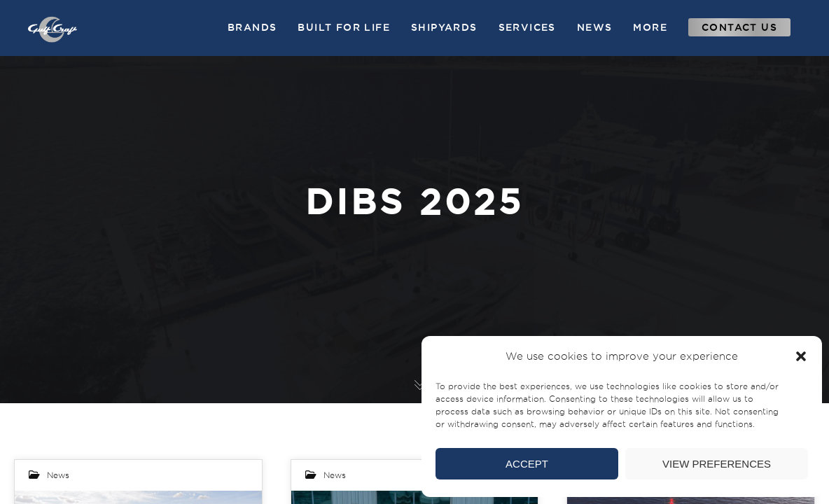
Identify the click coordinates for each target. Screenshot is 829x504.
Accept (527, 464)
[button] (801, 356)
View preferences (717, 464)
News (58, 475)
